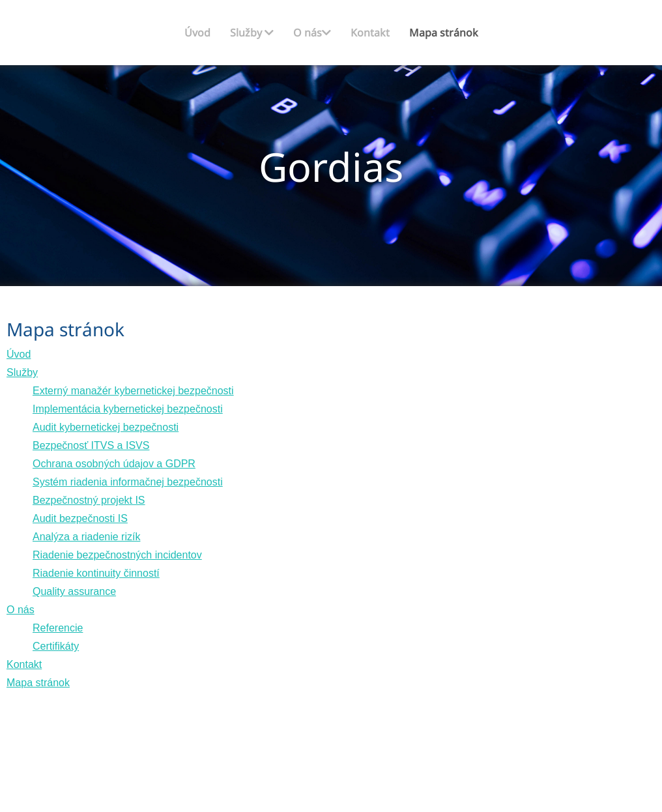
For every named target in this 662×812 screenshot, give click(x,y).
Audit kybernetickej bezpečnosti (106, 427)
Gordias (331, 167)
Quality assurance (74, 591)
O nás (312, 33)
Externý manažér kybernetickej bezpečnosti (133, 391)
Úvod (197, 33)
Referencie (58, 628)
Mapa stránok (444, 33)
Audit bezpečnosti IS (80, 518)
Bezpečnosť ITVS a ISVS (91, 445)
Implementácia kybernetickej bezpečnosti (128, 409)
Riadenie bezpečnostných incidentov (117, 555)
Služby (252, 33)
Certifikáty (56, 646)
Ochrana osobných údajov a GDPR (114, 464)
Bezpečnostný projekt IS (89, 500)
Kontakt (370, 33)
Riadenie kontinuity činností (96, 573)
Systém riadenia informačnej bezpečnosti (128, 482)
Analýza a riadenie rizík (86, 537)
